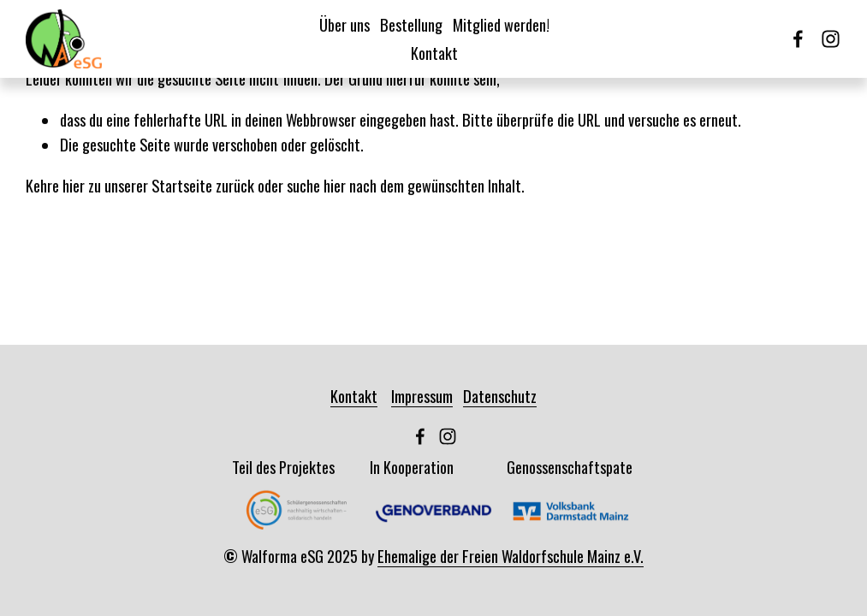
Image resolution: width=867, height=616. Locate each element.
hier (74, 185)
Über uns (344, 24)
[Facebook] (798, 39)
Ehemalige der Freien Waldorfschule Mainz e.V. (511, 556)
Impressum (422, 396)
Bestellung (411, 24)
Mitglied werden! (501, 24)
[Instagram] (831, 39)
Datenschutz (500, 396)
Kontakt (434, 53)
